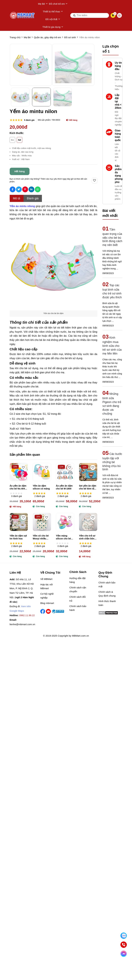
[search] (90, 15)
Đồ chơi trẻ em (58, 4)
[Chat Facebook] (124, 954)
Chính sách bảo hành (78, 608)
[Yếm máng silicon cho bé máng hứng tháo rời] (65, 522)
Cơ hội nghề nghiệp (47, 596)
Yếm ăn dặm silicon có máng (41, 487)
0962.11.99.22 (27, 615)
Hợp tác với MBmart (46, 586)
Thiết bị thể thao (53, 12)
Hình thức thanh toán (107, 603)
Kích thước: (17, 133)
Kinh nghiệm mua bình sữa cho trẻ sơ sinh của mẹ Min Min (112, 346)
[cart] (113, 15)
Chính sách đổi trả (78, 599)
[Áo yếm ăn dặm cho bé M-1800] (65, 472)
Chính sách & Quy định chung (107, 594)
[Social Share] (13, 189)
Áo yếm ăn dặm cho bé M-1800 (64, 487)
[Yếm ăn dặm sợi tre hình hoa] (19, 522)
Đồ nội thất (53, 19)
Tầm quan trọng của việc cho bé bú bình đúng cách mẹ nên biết (112, 237)
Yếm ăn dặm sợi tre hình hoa (18, 537)
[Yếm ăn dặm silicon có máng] (42, 472)
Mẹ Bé (43, 4)
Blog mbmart (47, 603)
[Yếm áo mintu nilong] (22, 206)
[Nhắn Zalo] (124, 936)
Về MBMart (46, 579)
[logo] (23, 15)
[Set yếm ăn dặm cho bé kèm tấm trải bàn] (88, 472)
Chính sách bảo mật (107, 584)
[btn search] (74, 15)
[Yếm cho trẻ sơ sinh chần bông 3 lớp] (88, 522)
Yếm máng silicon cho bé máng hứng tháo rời (65, 537)
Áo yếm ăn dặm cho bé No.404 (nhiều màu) (18, 487)
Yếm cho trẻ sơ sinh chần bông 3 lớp (87, 537)
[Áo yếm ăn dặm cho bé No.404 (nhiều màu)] (19, 472)
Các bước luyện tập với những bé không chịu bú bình (112, 462)
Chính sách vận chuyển (78, 589)
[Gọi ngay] (124, 945)
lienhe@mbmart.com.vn (22, 624)
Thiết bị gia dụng (53, 27)
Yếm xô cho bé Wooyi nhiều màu (41, 537)
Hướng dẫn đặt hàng (78, 580)
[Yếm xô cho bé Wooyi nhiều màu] (42, 522)
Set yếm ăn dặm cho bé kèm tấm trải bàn (88, 487)
